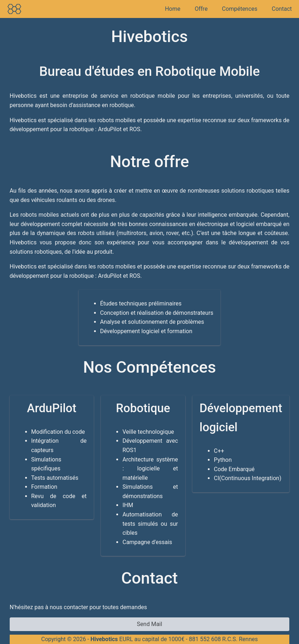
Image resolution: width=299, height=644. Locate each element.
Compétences (240, 9)
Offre (201, 9)
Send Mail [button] (149, 624)
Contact (282, 9)
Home (172, 9)
